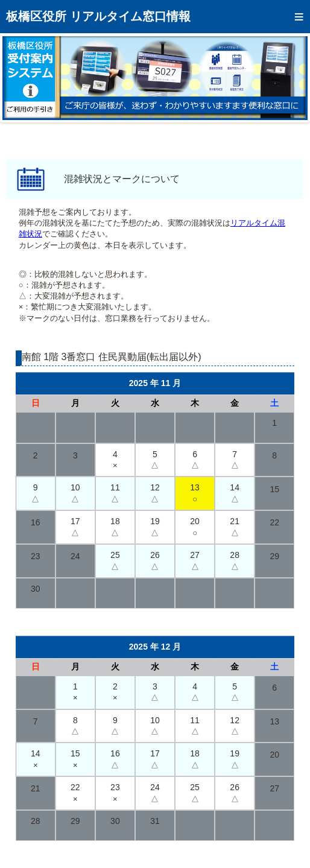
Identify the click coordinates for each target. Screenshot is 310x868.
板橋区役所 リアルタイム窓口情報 (98, 16)
